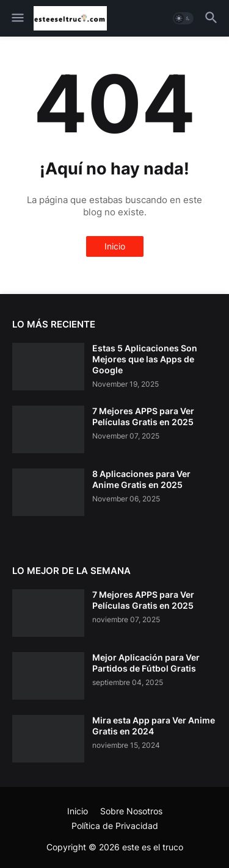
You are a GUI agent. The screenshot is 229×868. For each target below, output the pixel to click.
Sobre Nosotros (131, 811)
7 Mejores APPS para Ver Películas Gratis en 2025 (143, 416)
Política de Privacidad (115, 826)
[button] (17, 18)
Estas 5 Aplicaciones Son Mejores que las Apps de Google (145, 359)
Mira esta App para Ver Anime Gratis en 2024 (154, 726)
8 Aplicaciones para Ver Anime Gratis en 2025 (141, 479)
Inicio (115, 246)
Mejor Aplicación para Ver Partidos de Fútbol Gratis (146, 663)
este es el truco (153, 847)
